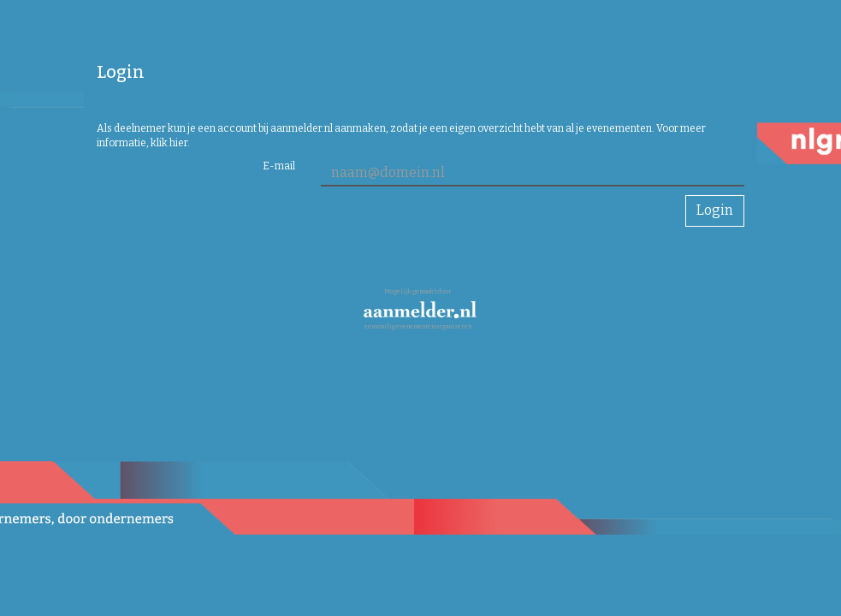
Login (715, 210)
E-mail (279, 166)
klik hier (169, 143)
